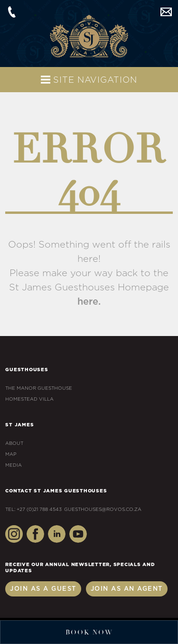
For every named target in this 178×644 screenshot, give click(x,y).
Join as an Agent (127, 589)
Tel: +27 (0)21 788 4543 (33, 509)
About (14, 443)
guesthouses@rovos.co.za (166, 12)
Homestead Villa (29, 399)
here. (89, 302)
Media (14, 465)
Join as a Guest (43, 589)
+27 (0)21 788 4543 (12, 12)
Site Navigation (89, 80)
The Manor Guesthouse (39, 388)
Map (11, 454)
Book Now (89, 632)
